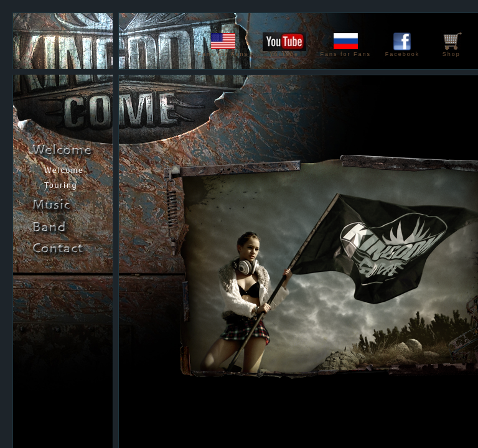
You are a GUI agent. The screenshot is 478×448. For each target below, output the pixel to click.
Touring (61, 185)
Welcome (64, 170)
